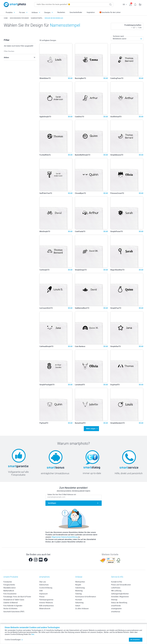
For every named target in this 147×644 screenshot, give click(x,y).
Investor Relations (46, 603)
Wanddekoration (10, 588)
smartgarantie (116, 609)
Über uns (43, 582)
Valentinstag (80, 588)
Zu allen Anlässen (82, 609)
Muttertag (79, 591)
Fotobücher (8, 582)
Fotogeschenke (9, 585)
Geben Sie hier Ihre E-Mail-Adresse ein (62, 494)
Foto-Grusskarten (10, 594)
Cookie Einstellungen (14, 640)
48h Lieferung (116, 591)
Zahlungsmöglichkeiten (120, 594)
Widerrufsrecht (45, 609)
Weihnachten (80, 582)
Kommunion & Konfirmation (86, 597)
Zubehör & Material (11, 603)
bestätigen (52, 503)
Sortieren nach (118, 36)
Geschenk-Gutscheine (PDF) (14, 611)
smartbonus (116, 611)
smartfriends (116, 606)
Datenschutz (44, 585)
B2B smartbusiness (47, 606)
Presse (42, 597)
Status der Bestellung (119, 603)
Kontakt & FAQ (117, 582)
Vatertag (78, 594)
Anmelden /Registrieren (120, 597)
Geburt (78, 606)
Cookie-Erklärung (46, 588)
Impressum (43, 594)
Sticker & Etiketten (10, 609)
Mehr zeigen (91, 429)
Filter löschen (9, 51)
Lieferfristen (116, 588)
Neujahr (78, 585)
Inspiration (91, 12)
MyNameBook (9, 591)
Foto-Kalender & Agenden (13, 606)
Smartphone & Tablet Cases (14, 600)
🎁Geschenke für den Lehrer (110, 12)
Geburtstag (79, 603)
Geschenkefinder (76, 12)
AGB (41, 591)
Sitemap (114, 600)
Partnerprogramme (46, 600)
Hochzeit (79, 600)
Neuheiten (61, 12)
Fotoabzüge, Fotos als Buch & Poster (17, 597)
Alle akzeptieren (135, 640)
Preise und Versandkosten (121, 585)
